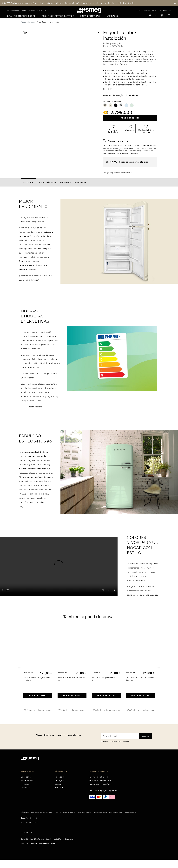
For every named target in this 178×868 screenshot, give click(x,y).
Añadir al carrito (130, 118)
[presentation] (59, 566)
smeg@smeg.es (49, 843)
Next (159, 667)
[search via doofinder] (144, 15)
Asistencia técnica (151, 10)
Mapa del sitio (100, 812)
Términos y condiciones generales (37, 812)
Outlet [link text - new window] (23, 10)
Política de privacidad (65, 812)
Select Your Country (28, 818)
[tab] (28, 182)
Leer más (107, 89)
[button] (24, 32)
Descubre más (35, 407)
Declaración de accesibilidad (123, 812)
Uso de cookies (85, 812)
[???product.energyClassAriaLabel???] (106, 112)
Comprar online (13, 10)
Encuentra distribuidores (37, 10)
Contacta (138, 10)
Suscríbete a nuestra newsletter (59, 735)
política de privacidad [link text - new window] (120, 741)
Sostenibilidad (165, 10)
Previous (19, 667)
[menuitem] (22, 16)
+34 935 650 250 (30, 843)
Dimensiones (132, 95)
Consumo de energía (113, 95)
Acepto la (116, 741)
